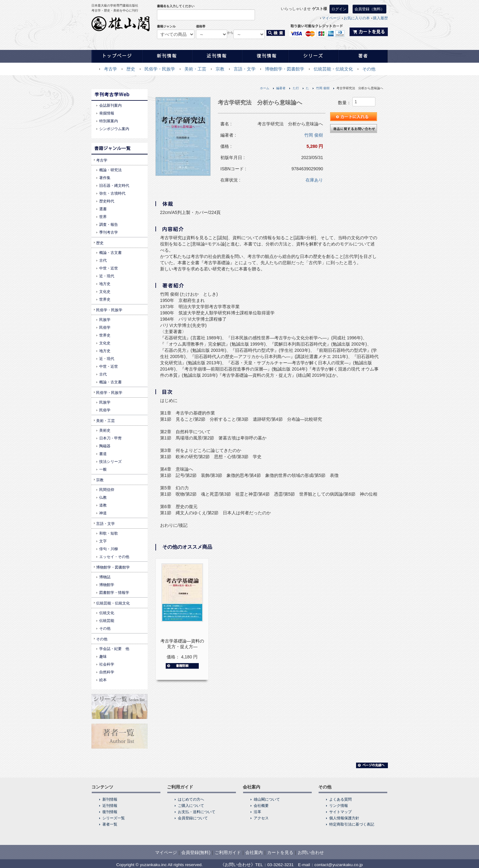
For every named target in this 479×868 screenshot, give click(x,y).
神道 (103, 513)
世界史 (105, 299)
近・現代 (107, 276)
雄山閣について (267, 799)
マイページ (331, 18)
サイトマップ (340, 812)
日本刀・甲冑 (110, 438)
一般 (103, 469)
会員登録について (193, 818)
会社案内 (254, 852)
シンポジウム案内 (114, 129)
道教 (103, 505)
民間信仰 (107, 490)
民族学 (105, 320)
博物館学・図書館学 (285, 69)
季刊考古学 (109, 232)
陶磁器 (105, 446)
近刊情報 (110, 806)
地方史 (105, 284)
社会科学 (107, 664)
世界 (103, 217)
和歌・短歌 (109, 533)
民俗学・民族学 (160, 69)
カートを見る (280, 852)
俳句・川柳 (109, 549)
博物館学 (107, 585)
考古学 (110, 69)
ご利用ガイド (228, 852)
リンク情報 (339, 806)
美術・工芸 (195, 69)
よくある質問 (340, 799)
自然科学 (107, 672)
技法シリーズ (110, 462)
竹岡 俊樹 (323, 88)
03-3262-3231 (281, 865)
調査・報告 (109, 225)
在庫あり (314, 180)
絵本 (103, 680)
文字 (103, 541)
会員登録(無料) (196, 852)
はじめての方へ (191, 799)
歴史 (131, 69)
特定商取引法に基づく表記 (352, 824)
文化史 (105, 292)
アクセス (261, 818)
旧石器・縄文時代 (114, 186)
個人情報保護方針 (344, 818)
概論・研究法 (110, 170)
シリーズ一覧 (114, 818)
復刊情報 (110, 812)
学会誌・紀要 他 (114, 649)
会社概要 (261, 806)
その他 (369, 69)
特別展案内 (109, 121)
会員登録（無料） (369, 9)
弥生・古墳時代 (112, 193)
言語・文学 (245, 69)
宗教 (220, 69)
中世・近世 (109, 268)
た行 (296, 88)
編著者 (281, 88)
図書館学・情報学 (114, 593)
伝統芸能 (107, 621)
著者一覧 (110, 824)
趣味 (103, 657)
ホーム (265, 88)
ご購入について (191, 806)
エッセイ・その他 (114, 557)
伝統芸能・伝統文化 (333, 69)
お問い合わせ (311, 852)
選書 (103, 209)
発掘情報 (107, 113)
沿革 (257, 812)
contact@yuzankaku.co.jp (339, 865)
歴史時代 (107, 201)
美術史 (105, 430)
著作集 (105, 178)
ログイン (339, 9)
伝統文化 (107, 613)
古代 (103, 260)
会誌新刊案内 (110, 105)
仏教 (103, 497)
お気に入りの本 (357, 18)
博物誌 (105, 577)
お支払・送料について (197, 812)
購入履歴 (380, 18)
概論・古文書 (110, 253)
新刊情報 (110, 799)
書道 (103, 454)
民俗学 (105, 327)
